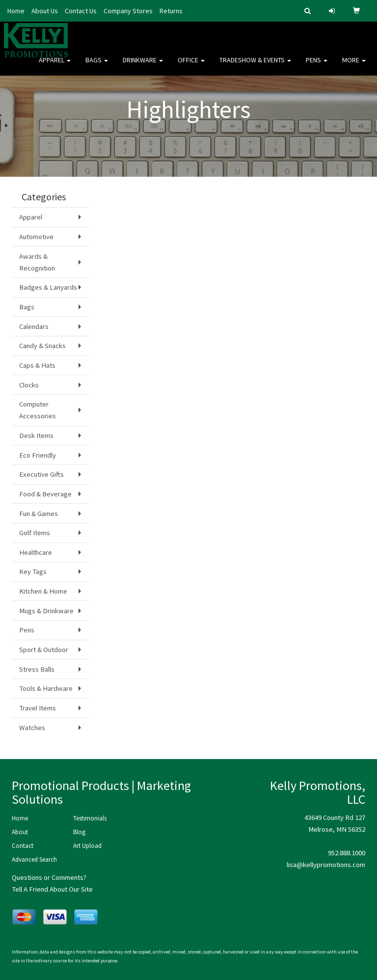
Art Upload (87, 846)
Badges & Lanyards (48, 287)
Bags (97, 64)
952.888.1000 (347, 853)
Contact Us (81, 11)
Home (16, 11)
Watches (32, 728)
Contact (23, 846)
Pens (317, 64)
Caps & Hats (37, 365)
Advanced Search (34, 859)
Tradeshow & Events (255, 64)
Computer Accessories (38, 410)
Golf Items (35, 533)
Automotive (36, 237)
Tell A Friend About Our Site (52, 889)
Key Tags (33, 572)
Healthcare (36, 552)
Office (191, 64)
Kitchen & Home (43, 591)
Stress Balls (37, 669)
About (20, 832)
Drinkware (143, 64)
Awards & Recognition (37, 262)
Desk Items (36, 436)
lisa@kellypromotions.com (326, 865)
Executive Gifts (41, 474)
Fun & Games (39, 514)
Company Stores (128, 11)
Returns (171, 11)
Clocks (29, 385)
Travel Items (38, 708)
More (354, 64)
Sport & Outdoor (44, 650)
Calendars (34, 327)
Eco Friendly (38, 455)
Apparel (55, 64)
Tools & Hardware (46, 688)
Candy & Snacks (42, 346)
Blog (79, 832)
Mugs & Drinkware (46, 611)
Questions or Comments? (49, 877)
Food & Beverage (45, 494)
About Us (45, 11)
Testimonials (90, 818)
